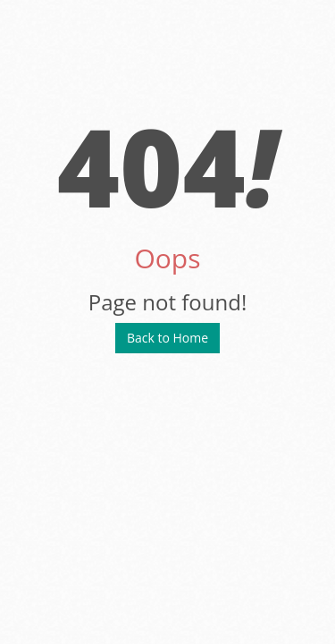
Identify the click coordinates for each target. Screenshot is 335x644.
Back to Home (167, 338)
